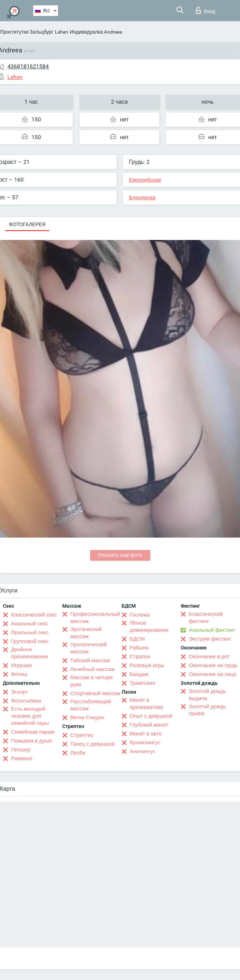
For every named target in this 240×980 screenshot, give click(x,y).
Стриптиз (82, 735)
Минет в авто (146, 734)
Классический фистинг (206, 618)
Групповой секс (30, 641)
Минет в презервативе (147, 704)
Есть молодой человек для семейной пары (30, 716)
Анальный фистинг (212, 630)
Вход (206, 10)
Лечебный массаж (93, 669)
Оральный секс (30, 632)
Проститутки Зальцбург (27, 32)
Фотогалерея (27, 224)
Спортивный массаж (95, 693)
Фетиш (19, 674)
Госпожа (140, 615)
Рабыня (139, 648)
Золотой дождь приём (207, 710)
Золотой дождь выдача (207, 695)
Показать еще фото (120, 555)
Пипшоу (21, 750)
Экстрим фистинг (210, 639)
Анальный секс (30, 624)
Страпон (140, 657)
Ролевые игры (147, 665)
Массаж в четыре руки (92, 681)
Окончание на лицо (213, 674)
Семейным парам (33, 732)
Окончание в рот (209, 657)
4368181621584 (28, 66)
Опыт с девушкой (151, 716)
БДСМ (137, 639)
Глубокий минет (149, 725)
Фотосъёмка (26, 701)
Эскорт (19, 692)
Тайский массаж (90, 660)
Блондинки (142, 197)
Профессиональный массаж (95, 618)
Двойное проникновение (30, 653)
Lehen (62, 32)
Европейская (145, 180)
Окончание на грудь (213, 665)
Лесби (78, 753)
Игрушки (21, 665)
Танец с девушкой (92, 744)
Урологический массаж (89, 648)
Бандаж (139, 674)
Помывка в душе (31, 741)
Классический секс (34, 615)
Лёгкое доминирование (149, 626)
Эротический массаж (86, 633)
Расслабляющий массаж (91, 705)
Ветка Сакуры (87, 717)
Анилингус (142, 751)
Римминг (22, 758)
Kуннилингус (145, 743)
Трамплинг (143, 683)
